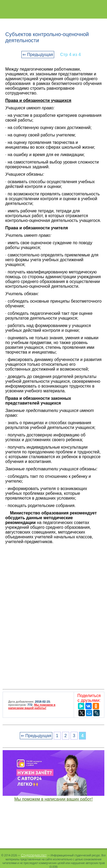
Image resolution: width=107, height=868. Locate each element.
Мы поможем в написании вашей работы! (32, 706)
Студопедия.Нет (34, 855)
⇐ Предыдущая (38, 55)
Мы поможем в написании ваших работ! (53, 799)
